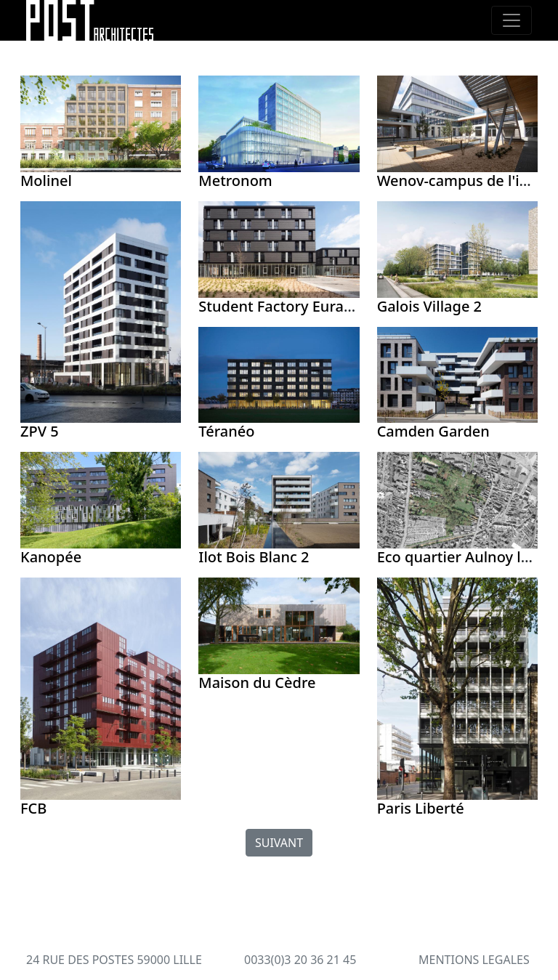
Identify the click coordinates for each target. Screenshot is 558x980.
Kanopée (51, 557)
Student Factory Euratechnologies (315, 306)
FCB (33, 808)
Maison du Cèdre (257, 683)
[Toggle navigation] (511, 20)
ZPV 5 (40, 431)
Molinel (46, 181)
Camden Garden (433, 431)
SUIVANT (279, 843)
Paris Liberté (421, 808)
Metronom (235, 181)
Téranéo (226, 431)
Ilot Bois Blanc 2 (254, 557)
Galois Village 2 (429, 306)
